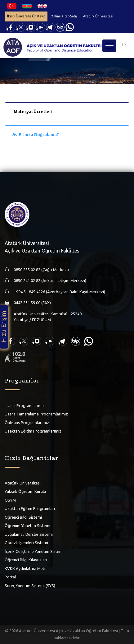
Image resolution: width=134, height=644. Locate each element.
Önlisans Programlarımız (27, 423)
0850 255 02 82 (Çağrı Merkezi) (41, 270)
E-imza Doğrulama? (39, 135)
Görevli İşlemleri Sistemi (26, 543)
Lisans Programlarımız (25, 405)
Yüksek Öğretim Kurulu (25, 491)
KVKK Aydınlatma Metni (26, 568)
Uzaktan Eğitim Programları (30, 508)
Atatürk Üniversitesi (98, 16)
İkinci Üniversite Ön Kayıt (26, 16)
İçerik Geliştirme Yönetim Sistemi (34, 551)
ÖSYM (10, 500)
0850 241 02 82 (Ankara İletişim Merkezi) (50, 280)
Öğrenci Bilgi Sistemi (23, 517)
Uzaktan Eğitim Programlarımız (33, 431)
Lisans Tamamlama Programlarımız (36, 414)
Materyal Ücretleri (33, 112)
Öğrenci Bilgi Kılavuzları (26, 560)
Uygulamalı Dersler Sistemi (29, 534)
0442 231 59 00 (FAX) (32, 303)
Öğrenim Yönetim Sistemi (27, 526)
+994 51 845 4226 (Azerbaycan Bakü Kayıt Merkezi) (59, 292)
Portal (10, 577)
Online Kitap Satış (64, 16)
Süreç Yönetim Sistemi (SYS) (30, 586)
